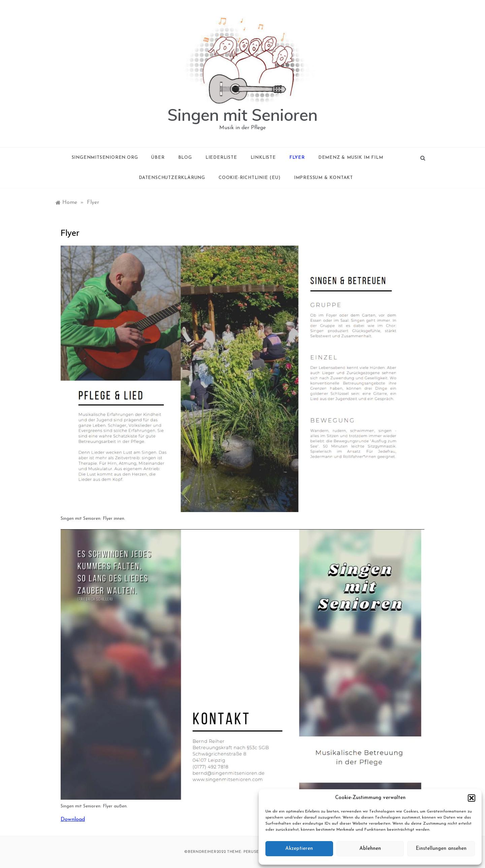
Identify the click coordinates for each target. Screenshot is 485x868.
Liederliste (221, 158)
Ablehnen (370, 849)
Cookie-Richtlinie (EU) (250, 178)
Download (73, 820)
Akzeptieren (299, 849)
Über (158, 158)
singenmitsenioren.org (105, 158)
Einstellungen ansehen (441, 849)
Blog (185, 158)
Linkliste (263, 158)
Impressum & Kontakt (324, 178)
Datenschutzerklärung (172, 178)
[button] (472, 798)
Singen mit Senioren (243, 115)
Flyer (297, 158)
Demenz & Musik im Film (351, 158)
